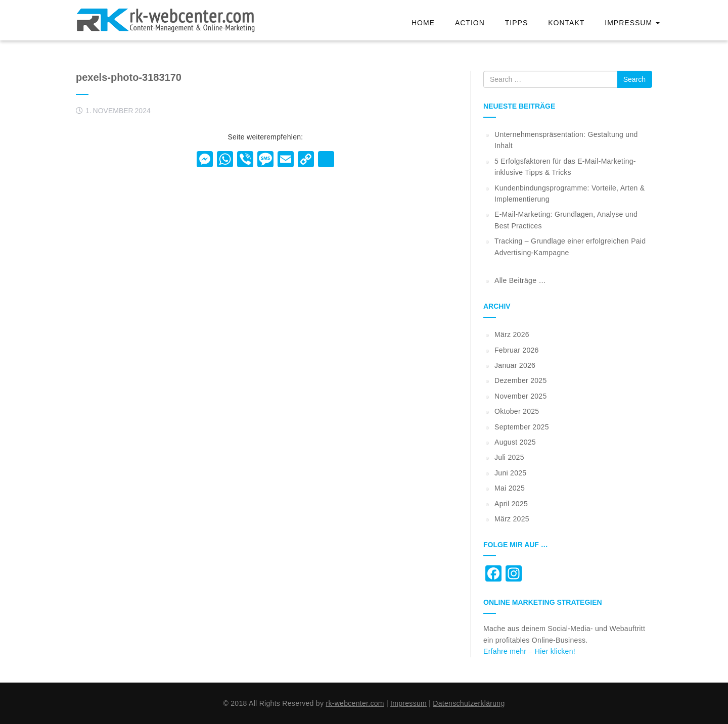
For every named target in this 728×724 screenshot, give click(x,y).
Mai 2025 (510, 488)
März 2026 (512, 334)
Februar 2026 (517, 350)
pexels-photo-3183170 (129, 77)
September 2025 (522, 427)
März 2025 (512, 519)
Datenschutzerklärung (469, 703)
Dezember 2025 (521, 380)
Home (423, 23)
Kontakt (566, 23)
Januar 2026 (515, 365)
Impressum (632, 23)
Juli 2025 (509, 457)
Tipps (516, 23)
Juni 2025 (510, 473)
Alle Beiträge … (520, 280)
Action (470, 23)
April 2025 (511, 504)
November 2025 (521, 396)
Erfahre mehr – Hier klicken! (529, 651)
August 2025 (515, 442)
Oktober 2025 (517, 411)
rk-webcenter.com (355, 703)
